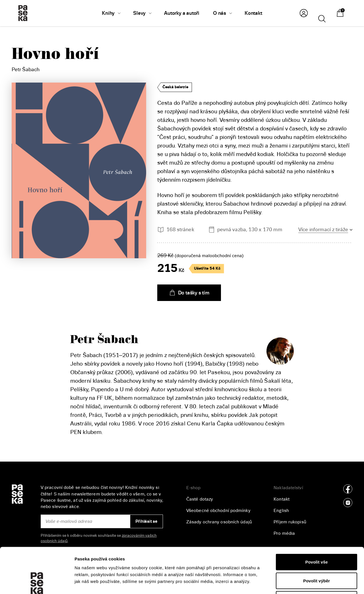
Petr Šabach (26, 69)
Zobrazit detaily (302, 583)
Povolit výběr (317, 538)
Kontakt (282, 499)
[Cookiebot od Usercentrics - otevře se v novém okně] (37, 583)
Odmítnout (317, 557)
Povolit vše (316, 519)
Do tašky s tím (189, 293)
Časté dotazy (200, 499)
